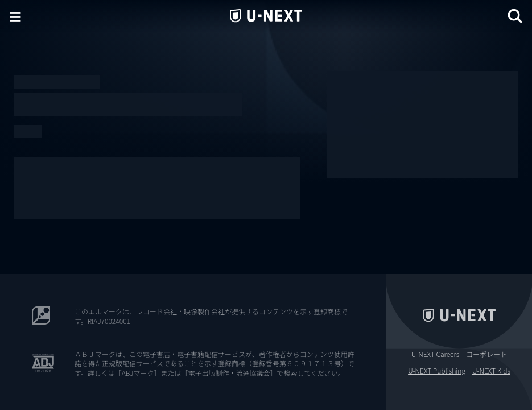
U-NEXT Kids (491, 371)
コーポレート (486, 354)
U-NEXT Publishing (437, 371)
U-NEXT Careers (436, 354)
